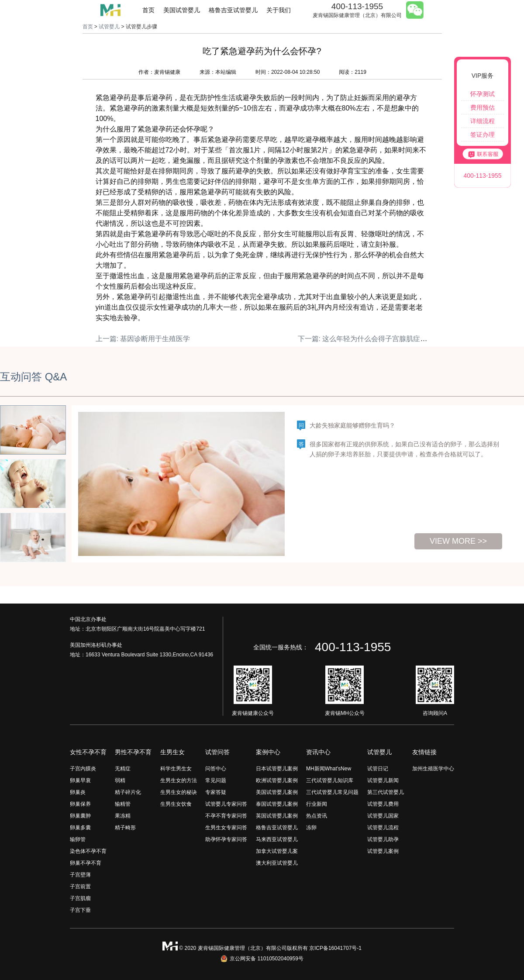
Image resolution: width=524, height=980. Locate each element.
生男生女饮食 (176, 804)
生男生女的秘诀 (179, 792)
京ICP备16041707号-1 (335, 948)
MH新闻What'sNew (329, 769)
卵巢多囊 (80, 828)
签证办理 (483, 135)
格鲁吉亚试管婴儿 (233, 10)
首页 (148, 10)
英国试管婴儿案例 (277, 816)
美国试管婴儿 (182, 10)
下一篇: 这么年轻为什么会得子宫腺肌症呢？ (366, 339)
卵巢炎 (78, 792)
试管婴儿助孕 (383, 839)
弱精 (120, 780)
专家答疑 (216, 792)
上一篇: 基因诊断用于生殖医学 (143, 339)
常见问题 (216, 780)
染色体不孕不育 (88, 851)
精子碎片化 (128, 792)
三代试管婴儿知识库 (330, 780)
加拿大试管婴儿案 (277, 851)
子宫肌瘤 (80, 898)
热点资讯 (317, 816)
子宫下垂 (80, 910)
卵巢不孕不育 (86, 863)
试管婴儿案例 (383, 851)
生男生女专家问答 (226, 828)
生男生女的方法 (179, 780)
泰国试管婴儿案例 (277, 804)
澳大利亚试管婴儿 (277, 863)
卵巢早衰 (80, 780)
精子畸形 (125, 828)
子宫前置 (80, 887)
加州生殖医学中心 (433, 769)
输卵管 (78, 839)
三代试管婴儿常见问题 (332, 792)
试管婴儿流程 (383, 828)
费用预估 (483, 107)
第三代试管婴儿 (386, 792)
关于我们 (279, 10)
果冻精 (123, 816)
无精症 (123, 769)
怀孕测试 (483, 94)
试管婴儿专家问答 (226, 804)
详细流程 (483, 121)
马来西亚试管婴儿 (277, 839)
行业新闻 (317, 804)
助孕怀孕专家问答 (226, 839)
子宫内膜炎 (83, 769)
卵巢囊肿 (80, 816)
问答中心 (216, 769)
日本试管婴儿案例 (277, 769)
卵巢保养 (80, 804)
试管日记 (378, 769)
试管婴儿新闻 (383, 780)
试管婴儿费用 (383, 804)
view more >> (458, 541)
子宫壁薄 (80, 875)
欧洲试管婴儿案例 (277, 780)
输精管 (123, 804)
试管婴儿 (109, 27)
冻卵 (311, 828)
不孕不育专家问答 (226, 816)
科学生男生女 (176, 769)
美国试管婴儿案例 (277, 792)
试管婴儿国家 (383, 816)
